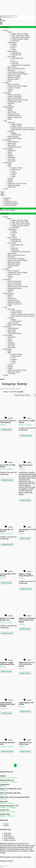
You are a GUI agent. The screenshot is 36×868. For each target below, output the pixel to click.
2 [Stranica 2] (18, 765)
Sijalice (10, 154)
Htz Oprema (8, 140)
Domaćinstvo (8, 163)
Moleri (6, 30)
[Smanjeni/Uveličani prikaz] (1, 866)
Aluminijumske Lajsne (15, 102)
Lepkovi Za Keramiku (14, 96)
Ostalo (14, 49)
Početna (2, 389)
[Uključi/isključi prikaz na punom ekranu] (3, 866)
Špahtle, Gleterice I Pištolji (20, 34)
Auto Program (8, 149)
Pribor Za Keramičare (14, 95)
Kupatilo (10, 180)
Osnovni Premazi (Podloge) (16, 72)
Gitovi (13, 48)
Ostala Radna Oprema (14, 147)
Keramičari (7, 93)
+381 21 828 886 (10, 210)
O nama (6, 824)
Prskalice (14, 173)
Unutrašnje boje (16, 55)
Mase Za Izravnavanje (14, 98)
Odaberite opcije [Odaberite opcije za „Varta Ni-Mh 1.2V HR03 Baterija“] (26, 436)
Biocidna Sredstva (13, 79)
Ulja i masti (11, 159)
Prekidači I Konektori (14, 116)
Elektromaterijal (9, 107)
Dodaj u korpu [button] (6, 430)
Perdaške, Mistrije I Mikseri (20, 39)
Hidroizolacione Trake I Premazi (18, 100)
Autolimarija (12, 150)
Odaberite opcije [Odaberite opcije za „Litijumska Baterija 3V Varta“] (7, 751)
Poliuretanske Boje (17, 58)
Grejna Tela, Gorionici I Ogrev (17, 183)
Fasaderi (6, 83)
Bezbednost (7, 835)
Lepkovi (10, 182)
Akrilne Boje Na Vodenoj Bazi (21, 65)
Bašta (9, 166)
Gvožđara (11, 131)
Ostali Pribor (15, 41)
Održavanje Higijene (14, 185)
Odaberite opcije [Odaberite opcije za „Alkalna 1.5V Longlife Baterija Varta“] (7, 633)
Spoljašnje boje (16, 53)
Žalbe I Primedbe (9, 838)
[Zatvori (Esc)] (7, 866)
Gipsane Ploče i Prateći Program (18, 74)
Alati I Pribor (12, 112)
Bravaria (10, 178)
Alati (5, 121)
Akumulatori (12, 157)
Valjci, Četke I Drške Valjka (20, 36)
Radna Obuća (12, 143)
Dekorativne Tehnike (14, 76)
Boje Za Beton (12, 67)
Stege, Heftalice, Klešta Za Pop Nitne (23, 130)
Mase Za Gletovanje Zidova (16, 69)
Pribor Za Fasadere (14, 84)
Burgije (14, 133)
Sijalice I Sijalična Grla (15, 117)
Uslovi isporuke (9, 837)
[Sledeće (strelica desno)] (3, 868)
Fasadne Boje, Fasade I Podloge (18, 86)
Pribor (10, 32)
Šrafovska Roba (16, 135)
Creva (13, 171)
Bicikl (10, 164)
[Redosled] (25, 395)
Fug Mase (11, 103)
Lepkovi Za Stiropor (14, 88)
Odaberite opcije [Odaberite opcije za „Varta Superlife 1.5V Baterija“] (7, 544)
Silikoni (14, 44)
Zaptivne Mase (12, 43)
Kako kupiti (7, 833)
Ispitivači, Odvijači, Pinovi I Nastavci (23, 128)
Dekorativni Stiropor (14, 77)
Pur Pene (14, 46)
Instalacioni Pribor (13, 114)
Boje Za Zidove (12, 51)
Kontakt (6, 826)
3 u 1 (13, 60)
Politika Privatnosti (10, 840)
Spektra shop (10, 857)
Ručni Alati (11, 123)
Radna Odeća (12, 145)
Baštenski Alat (16, 170)
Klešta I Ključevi (17, 124)
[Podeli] (5, 866)
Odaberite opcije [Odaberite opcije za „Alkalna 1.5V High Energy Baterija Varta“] (26, 589)
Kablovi (10, 109)
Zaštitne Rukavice (13, 142)
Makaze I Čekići (17, 126)
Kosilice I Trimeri (17, 168)
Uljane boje (15, 63)
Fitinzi (14, 175)
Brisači (10, 152)
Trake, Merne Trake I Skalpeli (21, 37)
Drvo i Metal (12, 56)
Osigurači (11, 156)
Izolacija (10, 89)
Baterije (10, 110)
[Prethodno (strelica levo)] (1, 868)
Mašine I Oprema (13, 136)
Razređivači (11, 70)
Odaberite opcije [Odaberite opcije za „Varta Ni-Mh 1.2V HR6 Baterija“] (7, 480)
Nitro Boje (15, 62)
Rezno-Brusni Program (15, 138)
